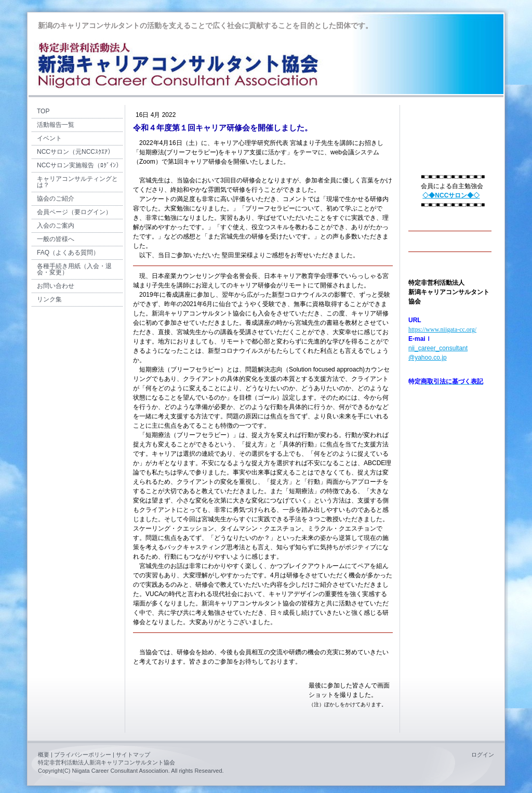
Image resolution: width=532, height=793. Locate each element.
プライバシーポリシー (83, 755)
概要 (44, 755)
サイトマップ (133, 755)
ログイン (483, 755)
